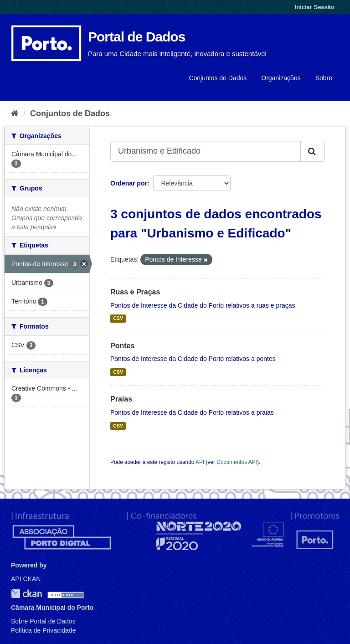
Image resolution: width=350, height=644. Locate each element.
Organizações (281, 78)
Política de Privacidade (43, 630)
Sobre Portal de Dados (43, 621)
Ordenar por (129, 183)
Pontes (122, 346)
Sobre (324, 78)
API (200, 462)
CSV (118, 319)
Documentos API (237, 462)
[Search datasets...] (206, 151)
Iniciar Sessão (315, 7)
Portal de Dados (136, 37)
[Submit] (313, 151)
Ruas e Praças (135, 292)
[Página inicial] (15, 113)
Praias (121, 399)
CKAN (26, 594)
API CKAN (26, 579)
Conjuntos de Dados (218, 78)
